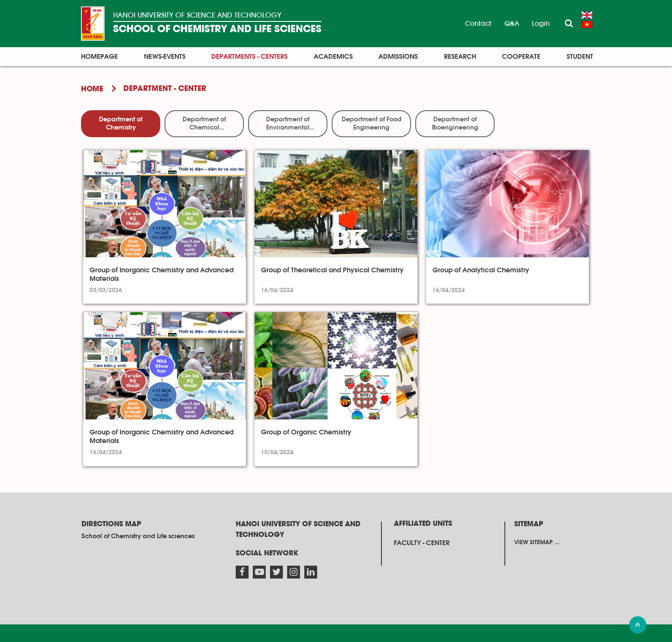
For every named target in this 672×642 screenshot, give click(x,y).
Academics (333, 57)
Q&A (512, 24)
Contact (478, 24)
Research (460, 57)
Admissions (398, 57)
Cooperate (521, 57)
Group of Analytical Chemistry (481, 270)
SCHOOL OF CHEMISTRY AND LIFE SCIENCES (217, 29)
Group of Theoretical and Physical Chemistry (332, 270)
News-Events (165, 57)
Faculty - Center (422, 543)
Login (541, 24)
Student (580, 57)
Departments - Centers (249, 57)
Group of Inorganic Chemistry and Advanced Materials (162, 274)
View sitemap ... (537, 543)
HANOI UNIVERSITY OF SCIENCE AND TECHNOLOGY (197, 15)
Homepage (99, 57)
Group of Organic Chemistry (306, 432)
